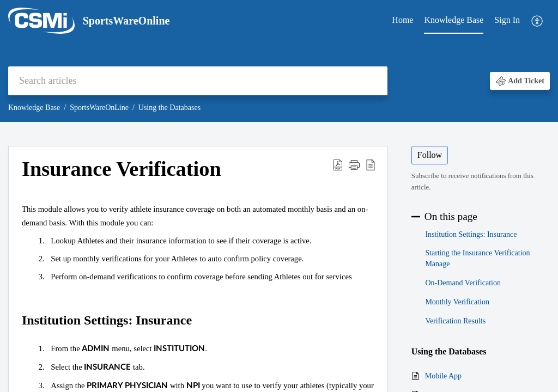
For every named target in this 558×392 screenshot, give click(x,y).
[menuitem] (402, 21)
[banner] (279, 61)
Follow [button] (430, 155)
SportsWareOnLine (99, 108)
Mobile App (443, 376)
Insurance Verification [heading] (122, 169)
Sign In (507, 20)
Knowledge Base (454, 20)
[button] (538, 21)
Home (402, 20)
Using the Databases (169, 108)
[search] (198, 81)
